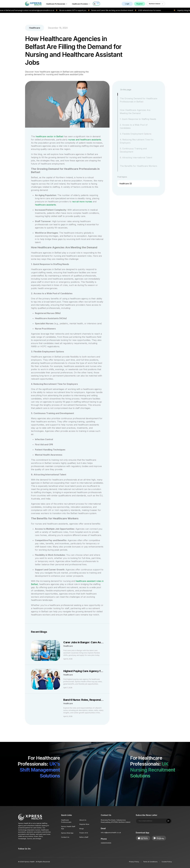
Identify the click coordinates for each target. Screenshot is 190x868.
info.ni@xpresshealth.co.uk (111, 833)
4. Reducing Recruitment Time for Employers (137, 141)
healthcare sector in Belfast (49, 136)
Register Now (84, 824)
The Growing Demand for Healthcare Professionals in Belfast (139, 100)
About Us (83, 820)
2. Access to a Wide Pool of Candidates (134, 126)
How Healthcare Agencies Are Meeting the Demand (135, 112)
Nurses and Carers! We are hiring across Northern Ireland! (120, 10)
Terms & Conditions (150, 862)
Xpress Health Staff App (68, 828)
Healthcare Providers (81, 4)
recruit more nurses (82, 202)
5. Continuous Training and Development (133, 150)
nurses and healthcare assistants (84, 140)
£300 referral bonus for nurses (158, 10)
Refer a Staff (84, 837)
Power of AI (84, 833)
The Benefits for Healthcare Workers (138, 166)
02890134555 (106, 843)
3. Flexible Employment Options (136, 134)
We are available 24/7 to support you (81, 10)
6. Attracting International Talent (136, 158)
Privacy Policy (134, 862)
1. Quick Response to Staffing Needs (138, 119)
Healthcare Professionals (57, 4)
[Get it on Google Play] (59, 786)
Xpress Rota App (67, 833)
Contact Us (65, 837)
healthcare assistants (45, 205)
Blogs (82, 829)
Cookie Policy (167, 862)
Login (127, 4)
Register (140, 4)
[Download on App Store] (44, 786)
